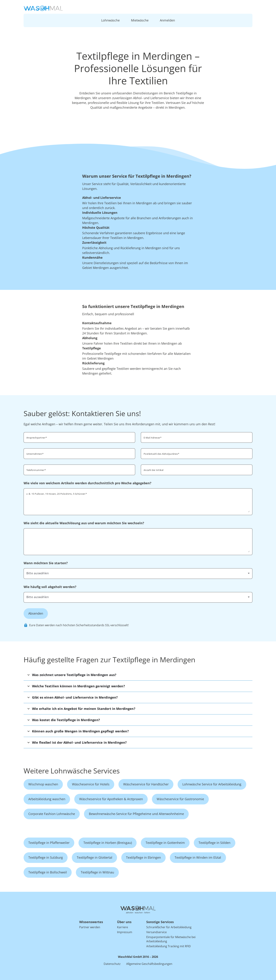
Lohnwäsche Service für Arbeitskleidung (212, 784)
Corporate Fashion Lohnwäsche (52, 814)
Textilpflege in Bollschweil (48, 872)
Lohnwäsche (110, 20)
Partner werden (90, 927)
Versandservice (156, 932)
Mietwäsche (140, 20)
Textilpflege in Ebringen (143, 857)
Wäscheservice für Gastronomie (180, 799)
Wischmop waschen (43, 784)
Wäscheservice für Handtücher (146, 784)
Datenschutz (112, 964)
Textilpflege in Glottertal (95, 857)
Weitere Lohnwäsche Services (72, 771)
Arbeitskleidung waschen (47, 799)
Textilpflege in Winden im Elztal (198, 857)
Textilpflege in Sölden (214, 843)
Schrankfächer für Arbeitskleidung (169, 927)
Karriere (123, 927)
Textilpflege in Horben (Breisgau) (108, 843)
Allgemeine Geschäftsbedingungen (149, 964)
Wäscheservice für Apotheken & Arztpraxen (111, 799)
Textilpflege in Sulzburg (46, 857)
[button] (138, 675)
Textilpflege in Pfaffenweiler (49, 843)
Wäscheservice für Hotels (91, 784)
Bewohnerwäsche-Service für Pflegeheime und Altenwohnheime (136, 814)
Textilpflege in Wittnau (97, 872)
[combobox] (197, 453)
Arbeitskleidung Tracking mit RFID (169, 946)
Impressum (125, 932)
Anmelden (167, 20)
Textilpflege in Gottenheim (165, 843)
